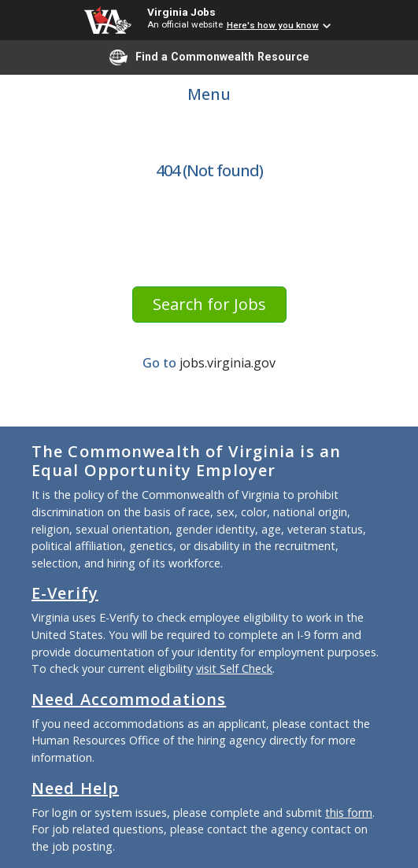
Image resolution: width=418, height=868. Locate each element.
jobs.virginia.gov (227, 363)
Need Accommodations (129, 699)
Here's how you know (273, 25)
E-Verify (65, 593)
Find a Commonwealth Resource (209, 57)
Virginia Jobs (181, 12)
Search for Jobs (209, 304)
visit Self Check (234, 669)
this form (349, 813)
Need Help (75, 788)
